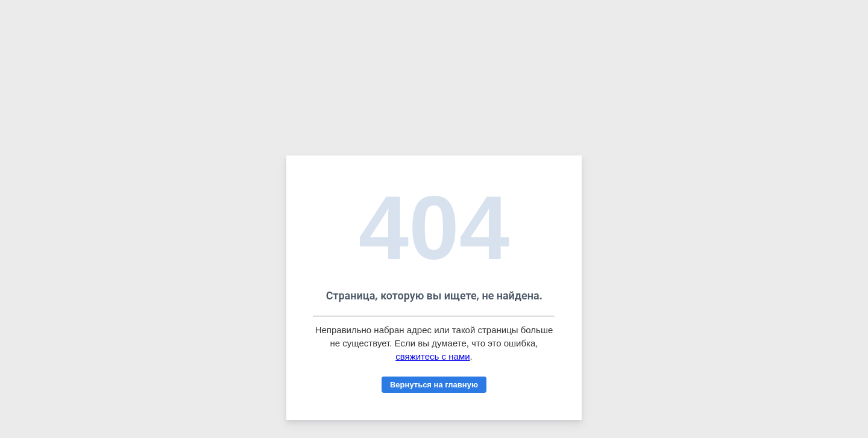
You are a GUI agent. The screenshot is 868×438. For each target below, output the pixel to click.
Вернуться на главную (434, 385)
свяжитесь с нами (432, 356)
